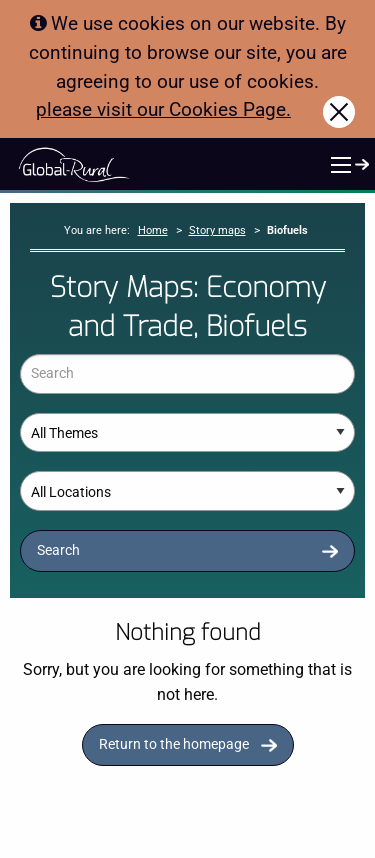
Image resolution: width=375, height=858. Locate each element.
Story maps (217, 230)
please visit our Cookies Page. (163, 109)
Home (153, 230)
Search (58, 550)
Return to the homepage (174, 744)
